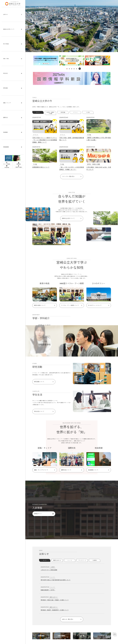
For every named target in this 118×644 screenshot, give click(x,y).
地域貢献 (5, 132)
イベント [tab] (75, 112)
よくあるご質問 (82, 636)
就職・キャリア (7, 103)
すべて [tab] (38, 112)
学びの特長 (6, 44)
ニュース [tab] (70, 552)
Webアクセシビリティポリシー (104, 634)
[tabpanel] (72, 142)
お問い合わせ (91, 636)
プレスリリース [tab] (82, 552)
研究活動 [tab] (63, 112)
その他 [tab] (88, 112)
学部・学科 (6, 59)
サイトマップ (82, 634)
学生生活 (5, 73)
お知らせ (5, 14)
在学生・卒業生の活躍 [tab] (50, 112)
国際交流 (5, 118)
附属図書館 (6, 147)
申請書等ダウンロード (102, 636)
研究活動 (5, 88)
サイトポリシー (91, 634)
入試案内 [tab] (95, 552)
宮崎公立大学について (9, 29)
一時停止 (80, 68)
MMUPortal (114, 634)
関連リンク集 (82, 637)
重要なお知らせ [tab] (57, 552)
